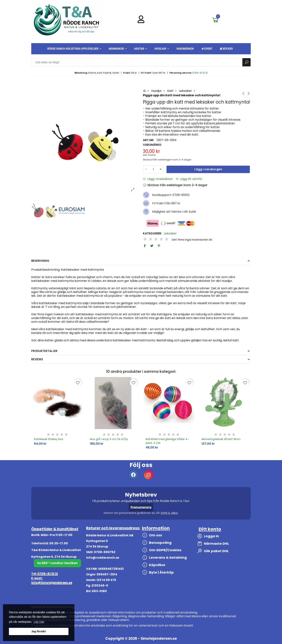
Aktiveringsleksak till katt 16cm (221, 439)
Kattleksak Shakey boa (49, 439)
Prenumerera (141, 507)
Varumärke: (152, 145)
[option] (85, 143)
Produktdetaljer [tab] (44, 351)
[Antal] (153, 169)
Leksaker (170, 234)
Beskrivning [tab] (40, 261)
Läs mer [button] (39, 622)
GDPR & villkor (169, 513)
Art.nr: (148, 140)
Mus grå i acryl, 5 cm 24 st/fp (109, 439)
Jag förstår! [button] (39, 631)
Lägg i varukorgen (208, 169)
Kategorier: (152, 234)
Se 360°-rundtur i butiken (57, 563)
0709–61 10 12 (200, 73)
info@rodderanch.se (103, 558)
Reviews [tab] (37, 359)
